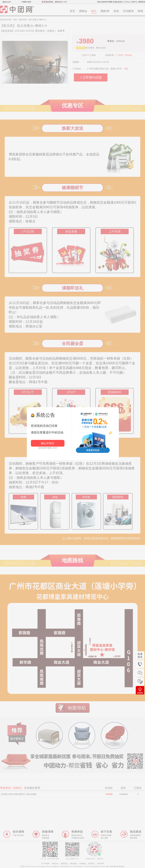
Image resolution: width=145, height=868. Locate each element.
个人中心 (126, 2)
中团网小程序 (26, 2)
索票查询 (142, 2)
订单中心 (134, 2)
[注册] (115, 2)
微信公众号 (7, 2)
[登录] (120, 2)
